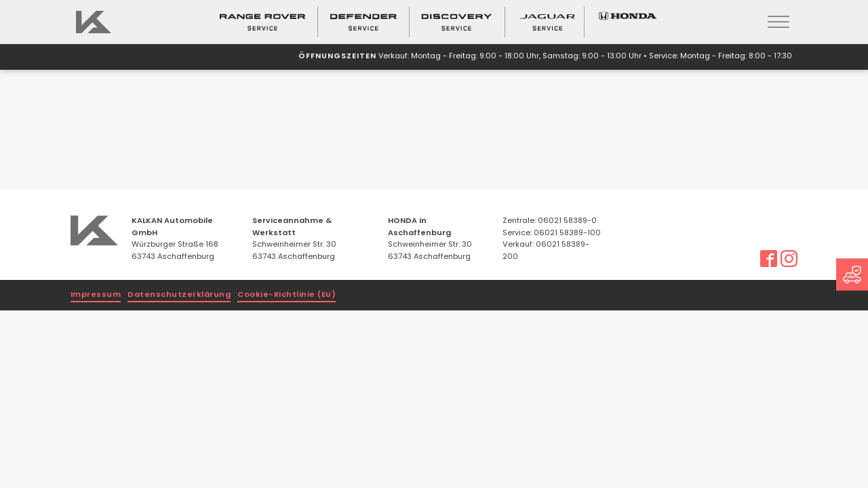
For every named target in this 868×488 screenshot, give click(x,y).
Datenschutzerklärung (179, 295)
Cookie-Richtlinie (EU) (287, 295)
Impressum (96, 295)
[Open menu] (778, 22)
